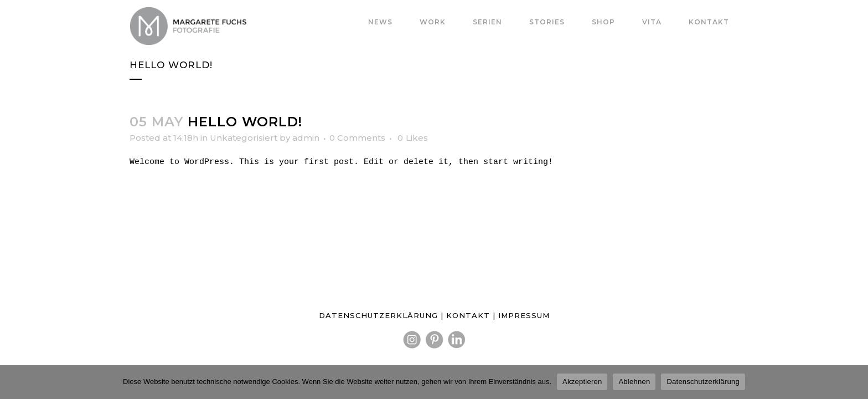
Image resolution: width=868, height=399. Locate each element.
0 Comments (357, 138)
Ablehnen (634, 382)
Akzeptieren (582, 382)
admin (306, 138)
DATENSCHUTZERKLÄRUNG (378, 315)
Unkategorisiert (244, 138)
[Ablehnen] (854, 382)
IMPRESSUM (524, 315)
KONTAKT (469, 315)
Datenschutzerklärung (703, 382)
